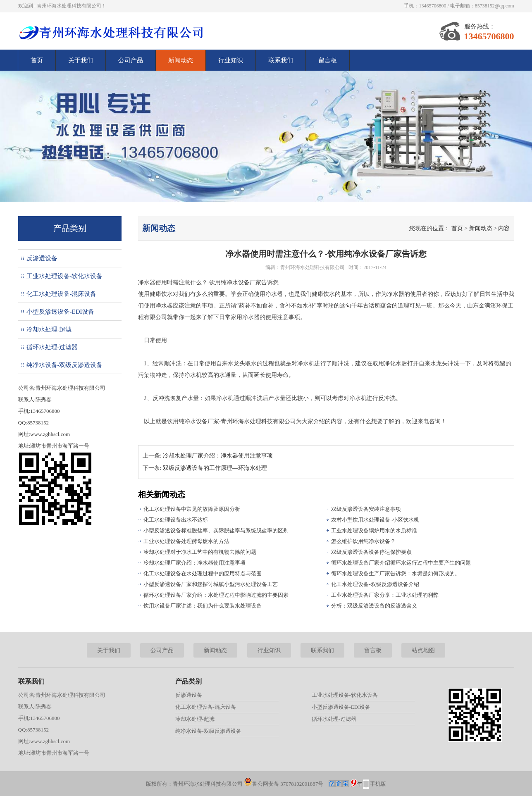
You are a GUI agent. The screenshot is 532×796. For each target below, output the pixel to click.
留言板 (328, 60)
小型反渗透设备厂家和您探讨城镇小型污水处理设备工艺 (211, 584)
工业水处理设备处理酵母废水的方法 (186, 541)
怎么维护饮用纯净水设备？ (363, 541)
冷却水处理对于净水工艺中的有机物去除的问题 (200, 552)
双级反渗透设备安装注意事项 (366, 509)
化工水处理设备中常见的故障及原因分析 (192, 509)
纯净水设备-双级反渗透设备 (65, 365)
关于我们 (81, 60)
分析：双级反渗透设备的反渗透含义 (374, 606)
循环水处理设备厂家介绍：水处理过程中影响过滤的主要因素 (216, 595)
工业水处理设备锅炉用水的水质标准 (374, 530)
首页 (37, 60)
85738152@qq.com (495, 6)
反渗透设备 (42, 258)
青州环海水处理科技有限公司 (313, 267)
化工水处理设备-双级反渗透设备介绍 (375, 584)
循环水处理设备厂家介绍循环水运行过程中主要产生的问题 (401, 563)
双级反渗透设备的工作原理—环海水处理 (215, 468)
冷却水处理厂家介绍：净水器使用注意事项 (218, 456)
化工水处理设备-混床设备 (62, 294)
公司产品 (131, 60)
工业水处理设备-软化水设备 (65, 276)
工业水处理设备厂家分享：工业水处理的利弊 (385, 595)
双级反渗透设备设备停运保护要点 (371, 552)
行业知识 (231, 60)
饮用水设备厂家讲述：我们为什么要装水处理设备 (203, 606)
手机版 (378, 784)
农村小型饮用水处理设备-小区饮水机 (375, 520)
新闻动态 (181, 60)
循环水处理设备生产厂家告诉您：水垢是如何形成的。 (396, 573)
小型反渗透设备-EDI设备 (61, 312)
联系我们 (281, 60)
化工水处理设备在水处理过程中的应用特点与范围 (203, 573)
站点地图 (423, 650)
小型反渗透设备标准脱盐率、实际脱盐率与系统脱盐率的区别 (216, 530)
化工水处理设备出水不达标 (176, 520)
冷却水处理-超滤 (49, 329)
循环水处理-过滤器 (52, 347)
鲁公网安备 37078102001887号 (284, 784)
